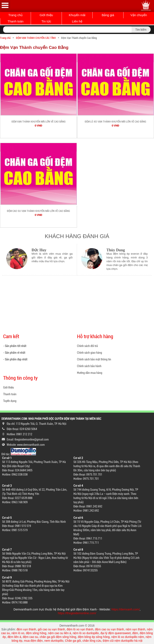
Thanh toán (16, 21)
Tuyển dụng (10, 401)
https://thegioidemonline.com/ (77, 613)
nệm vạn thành (135, 629)
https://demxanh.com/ (126, 609)
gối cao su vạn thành (51, 629)
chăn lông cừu (92, 641)
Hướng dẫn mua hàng (90, 373)
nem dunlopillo (54, 641)
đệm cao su (30, 637)
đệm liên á (14, 637)
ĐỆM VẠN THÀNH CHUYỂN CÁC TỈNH (36, 38)
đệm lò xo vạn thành (80, 629)
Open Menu (5, 5)
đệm (135, 633)
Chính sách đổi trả (87, 346)
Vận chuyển (139, 15)
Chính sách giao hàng (90, 353)
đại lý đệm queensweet (115, 633)
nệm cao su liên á (60, 633)
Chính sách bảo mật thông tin (94, 359)
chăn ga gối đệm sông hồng (58, 637)
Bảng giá (108, 15)
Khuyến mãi (77, 15)
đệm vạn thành (26, 629)
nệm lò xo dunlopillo (86, 633)
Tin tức (46, 21)
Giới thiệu (46, 15)
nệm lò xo (18, 633)
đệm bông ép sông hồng (94, 637)
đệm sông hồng (36, 633)
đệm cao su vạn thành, (110, 629)
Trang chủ (15, 15)
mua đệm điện (33, 641)
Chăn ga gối (73, 641)
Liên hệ (77, 21)
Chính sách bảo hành (89, 366)
